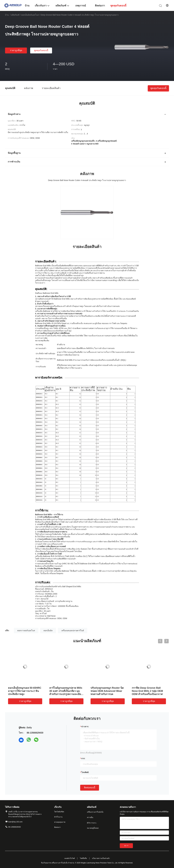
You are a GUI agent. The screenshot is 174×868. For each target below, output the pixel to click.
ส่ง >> (126, 846)
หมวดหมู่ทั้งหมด (93, 828)
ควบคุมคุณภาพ (60, 822)
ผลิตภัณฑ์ (15, 15)
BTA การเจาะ (92, 823)
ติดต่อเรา (57, 827)
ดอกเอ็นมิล (48, 630)
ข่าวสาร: (85, 727)
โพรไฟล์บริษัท (59, 812)
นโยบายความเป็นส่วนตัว (101, 858)
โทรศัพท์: (85, 772)
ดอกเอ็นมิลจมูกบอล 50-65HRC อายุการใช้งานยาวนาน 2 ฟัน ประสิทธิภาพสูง (25, 691)
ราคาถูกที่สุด (16, 50)
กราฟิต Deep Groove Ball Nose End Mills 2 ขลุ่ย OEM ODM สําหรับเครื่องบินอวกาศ (147, 691)
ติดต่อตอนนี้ (90, 788)
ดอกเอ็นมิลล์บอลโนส (30, 15)
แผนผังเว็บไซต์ (70, 858)
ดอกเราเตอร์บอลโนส (26, 630)
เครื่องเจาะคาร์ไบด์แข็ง (95, 812)
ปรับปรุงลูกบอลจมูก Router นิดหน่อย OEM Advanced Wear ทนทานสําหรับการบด (107, 691)
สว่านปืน (90, 817)
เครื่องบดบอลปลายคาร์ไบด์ (73, 630)
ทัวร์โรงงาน (58, 817)
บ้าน (7, 15)
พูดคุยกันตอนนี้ (41, 50)
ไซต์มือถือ (83, 858)
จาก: (83, 758)
